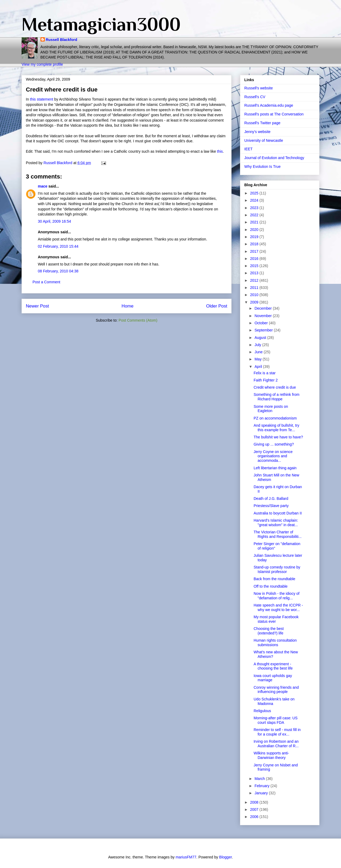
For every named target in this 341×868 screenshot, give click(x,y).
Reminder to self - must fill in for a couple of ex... (277, 732)
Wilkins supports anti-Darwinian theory (271, 755)
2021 (255, 222)
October (262, 323)
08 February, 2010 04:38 (58, 271)
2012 (255, 280)
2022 (255, 215)
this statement (42, 99)
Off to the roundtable (271, 586)
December (263, 308)
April (259, 367)
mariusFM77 (186, 857)
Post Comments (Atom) (138, 320)
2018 (255, 244)
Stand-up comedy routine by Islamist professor (277, 569)
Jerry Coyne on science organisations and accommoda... (273, 456)
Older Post (217, 306)
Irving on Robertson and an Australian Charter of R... (276, 744)
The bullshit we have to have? (278, 437)
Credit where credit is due (275, 387)
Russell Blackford (62, 40)
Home (127, 306)
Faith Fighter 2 (266, 380)
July (258, 345)
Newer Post (37, 306)
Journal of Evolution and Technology (274, 158)
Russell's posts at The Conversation (274, 114)
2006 (255, 817)
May (258, 359)
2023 (255, 208)
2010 (255, 295)
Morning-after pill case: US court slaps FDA (276, 720)
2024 (255, 200)
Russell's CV (255, 97)
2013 (255, 273)
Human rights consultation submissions (275, 643)
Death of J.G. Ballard (271, 499)
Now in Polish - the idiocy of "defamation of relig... (277, 596)
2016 (255, 259)
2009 (255, 302)
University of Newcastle (264, 140)
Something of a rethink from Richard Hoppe (277, 397)
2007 (255, 809)
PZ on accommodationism (275, 418)
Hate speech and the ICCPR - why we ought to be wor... (278, 607)
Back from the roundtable (274, 579)
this (220, 151)
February (262, 786)
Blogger (226, 857)
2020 (255, 230)
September (264, 330)
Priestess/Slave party (271, 506)
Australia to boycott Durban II (278, 513)
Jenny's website (257, 132)
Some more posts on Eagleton (271, 409)
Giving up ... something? (274, 444)
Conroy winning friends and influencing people (276, 690)
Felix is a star (265, 373)
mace (43, 186)
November (263, 316)
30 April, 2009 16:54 (54, 221)
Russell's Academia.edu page (269, 105)
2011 (255, 288)
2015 (255, 266)
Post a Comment (46, 282)
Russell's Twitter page (262, 123)
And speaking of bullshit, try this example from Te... (276, 428)
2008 (255, 802)
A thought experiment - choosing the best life (273, 666)
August (261, 338)
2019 (255, 237)
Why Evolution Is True (262, 167)
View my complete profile (42, 64)
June (259, 352)
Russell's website (259, 88)
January (262, 793)
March (260, 779)
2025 (255, 193)
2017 (255, 251)
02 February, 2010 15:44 (58, 246)
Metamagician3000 (101, 24)
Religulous (262, 711)
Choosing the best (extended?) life (269, 631)
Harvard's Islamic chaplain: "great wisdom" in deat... (276, 523)
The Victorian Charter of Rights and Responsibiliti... (278, 534)
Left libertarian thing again (275, 468)
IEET (248, 149)
